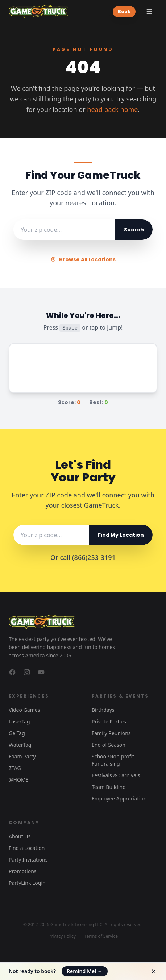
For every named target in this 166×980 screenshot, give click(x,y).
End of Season (109, 745)
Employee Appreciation (119, 798)
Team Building (109, 787)
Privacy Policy (62, 936)
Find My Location (121, 535)
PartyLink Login (27, 883)
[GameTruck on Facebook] (12, 672)
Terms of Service (101, 936)
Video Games (24, 710)
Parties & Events (120, 696)
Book (124, 11)
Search (134, 230)
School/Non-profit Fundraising (113, 760)
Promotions (23, 871)
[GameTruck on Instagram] (27, 672)
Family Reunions (111, 733)
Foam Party (22, 756)
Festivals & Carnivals (116, 775)
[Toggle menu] (149, 12)
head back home (112, 109)
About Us (20, 836)
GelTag (17, 733)
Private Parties (109, 721)
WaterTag (20, 745)
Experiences (29, 696)
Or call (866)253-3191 (83, 557)
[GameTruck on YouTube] (41, 672)
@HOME (18, 780)
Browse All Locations (83, 259)
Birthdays (103, 710)
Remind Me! (85, 971)
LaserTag (19, 721)
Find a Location (27, 848)
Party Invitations (28, 860)
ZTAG (15, 768)
